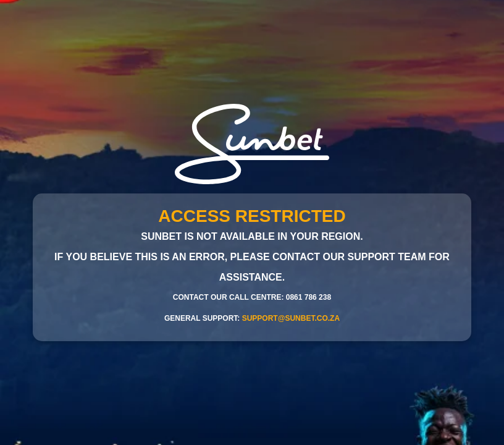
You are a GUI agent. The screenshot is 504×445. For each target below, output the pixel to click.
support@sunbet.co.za (291, 318)
